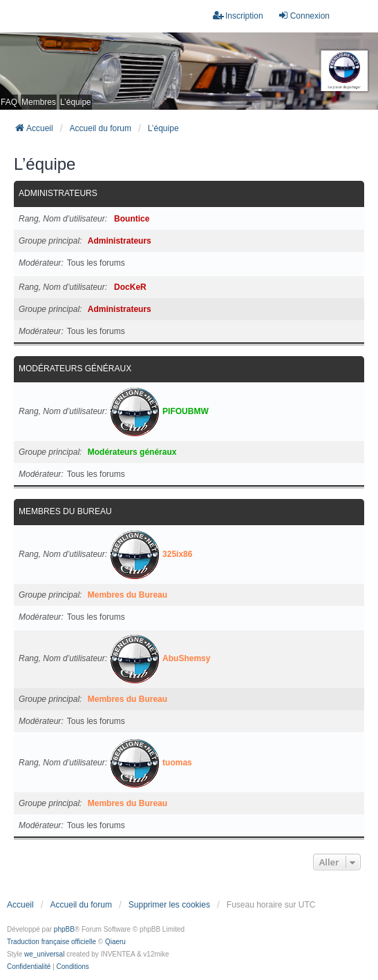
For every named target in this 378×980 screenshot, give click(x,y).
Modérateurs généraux (75, 369)
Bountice (132, 219)
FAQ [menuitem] (9, 102)
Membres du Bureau (65, 511)
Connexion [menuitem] (304, 16)
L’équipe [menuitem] (76, 102)
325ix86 (177, 554)
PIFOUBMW (186, 411)
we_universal (44, 954)
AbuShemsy (186, 658)
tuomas (177, 763)
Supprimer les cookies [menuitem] (169, 905)
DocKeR (130, 287)
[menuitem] (29, 967)
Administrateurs (58, 193)
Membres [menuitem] (39, 102)
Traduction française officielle (51, 942)
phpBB (64, 929)
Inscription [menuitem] (238, 16)
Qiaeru (115, 942)
